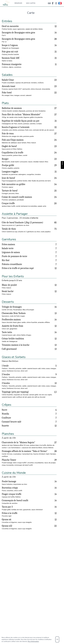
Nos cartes (31, 3)
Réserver (18, 3)
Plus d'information (33, 641)
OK (57, 639)
